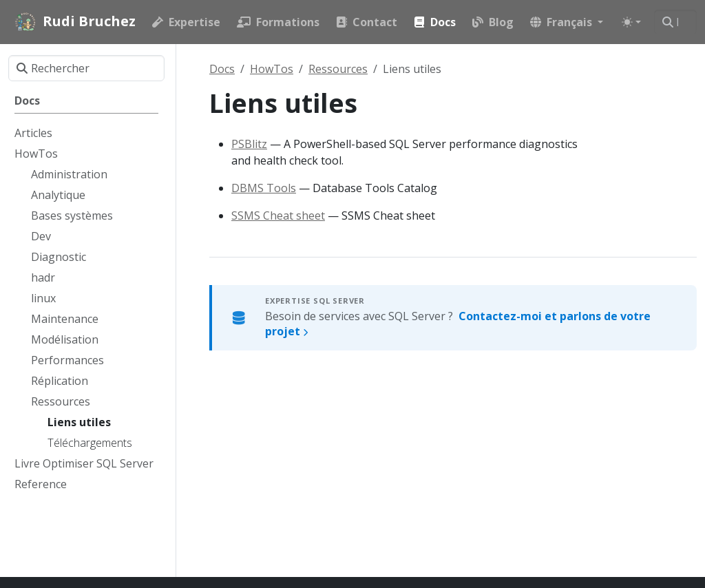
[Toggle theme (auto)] (631, 22)
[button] (567, 22)
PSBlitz (249, 144)
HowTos (272, 69)
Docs (222, 69)
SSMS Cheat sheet (278, 216)
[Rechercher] (675, 22)
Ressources (338, 69)
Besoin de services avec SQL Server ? (458, 324)
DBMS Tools (264, 188)
